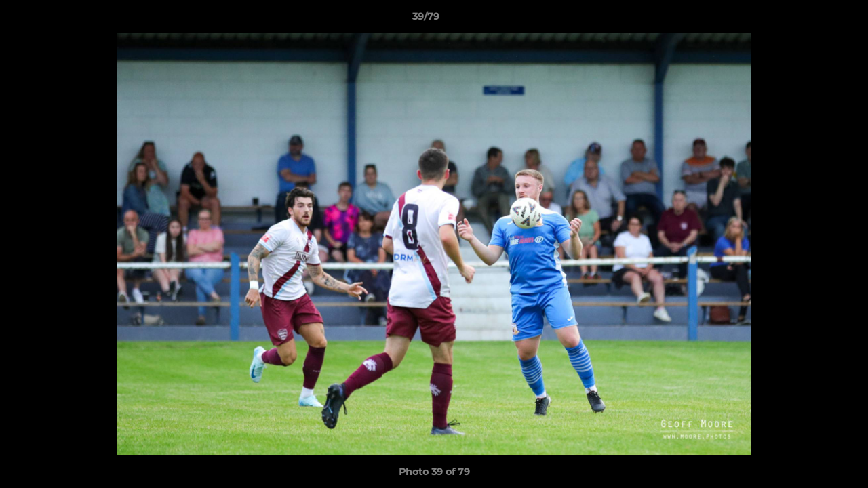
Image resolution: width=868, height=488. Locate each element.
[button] (811, 20)
